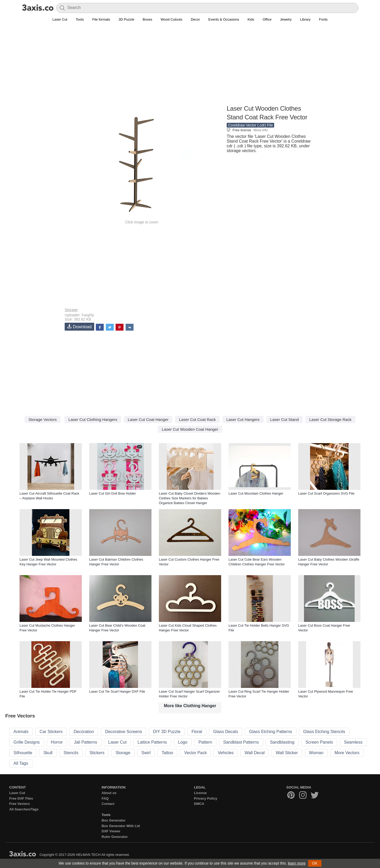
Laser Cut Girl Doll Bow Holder (113, 493)
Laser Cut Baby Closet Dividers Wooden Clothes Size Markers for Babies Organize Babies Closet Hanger (189, 498)
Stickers (97, 753)
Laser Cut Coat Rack (197, 419)
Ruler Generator (115, 837)
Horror (57, 742)
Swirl (146, 753)
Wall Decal (255, 753)
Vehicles (226, 753)
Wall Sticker (287, 753)
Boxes (148, 19)
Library (305, 19)
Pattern (205, 742)
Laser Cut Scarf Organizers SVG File (326, 493)
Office (267, 19)
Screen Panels (319, 742)
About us (109, 793)
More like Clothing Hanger (190, 706)
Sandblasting (282, 742)
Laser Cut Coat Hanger (148, 419)
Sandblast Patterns (241, 742)
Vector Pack (195, 753)
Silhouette (23, 753)
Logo (183, 742)
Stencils (71, 753)
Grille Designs (27, 742)
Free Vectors (20, 804)
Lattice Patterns (152, 742)
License (200, 793)
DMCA (199, 804)
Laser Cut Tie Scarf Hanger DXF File (117, 691)
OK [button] (315, 863)
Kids (251, 19)
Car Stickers (51, 732)
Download (79, 327)
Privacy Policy (206, 798)
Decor (195, 19)
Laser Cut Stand (284, 419)
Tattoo (168, 753)
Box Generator (113, 820)
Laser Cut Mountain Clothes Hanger (256, 493)
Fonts (323, 19)
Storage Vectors (43, 419)
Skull (48, 753)
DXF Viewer (111, 831)
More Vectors (347, 753)
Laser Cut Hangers (243, 419)
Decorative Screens (123, 732)
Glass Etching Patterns (271, 732)
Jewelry (286, 19)
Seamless (353, 742)
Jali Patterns (85, 742)
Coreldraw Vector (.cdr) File (250, 125)
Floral (197, 732)
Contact (108, 804)
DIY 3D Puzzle (167, 732)
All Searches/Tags (24, 809)
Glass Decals (226, 732)
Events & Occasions (224, 19)
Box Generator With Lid (121, 826)
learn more (297, 863)
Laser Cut (60, 19)
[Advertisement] (190, 66)
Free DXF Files (21, 798)
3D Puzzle (126, 19)
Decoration (84, 732)
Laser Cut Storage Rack (330, 419)
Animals (21, 732)
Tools (80, 19)
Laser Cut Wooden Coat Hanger (190, 429)
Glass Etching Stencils (324, 732)
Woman (316, 753)
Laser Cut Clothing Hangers (93, 419)
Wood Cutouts (172, 19)
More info (260, 130)
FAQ (105, 798)
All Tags (21, 763)
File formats (101, 19)
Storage (71, 310)
